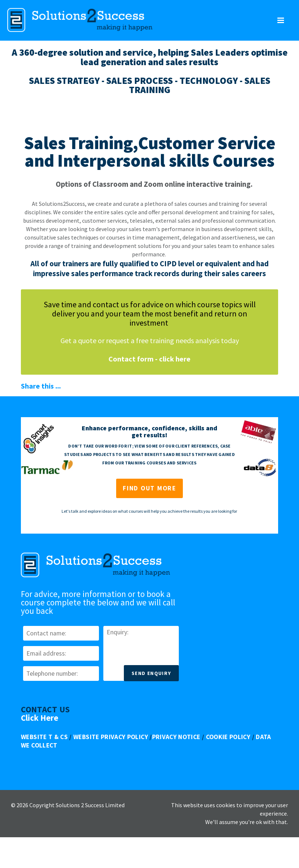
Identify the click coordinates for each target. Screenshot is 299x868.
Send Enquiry (152, 673)
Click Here (40, 718)
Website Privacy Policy (111, 737)
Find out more (149, 488)
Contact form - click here (149, 359)
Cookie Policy (228, 737)
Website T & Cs (44, 737)
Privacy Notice (176, 737)
